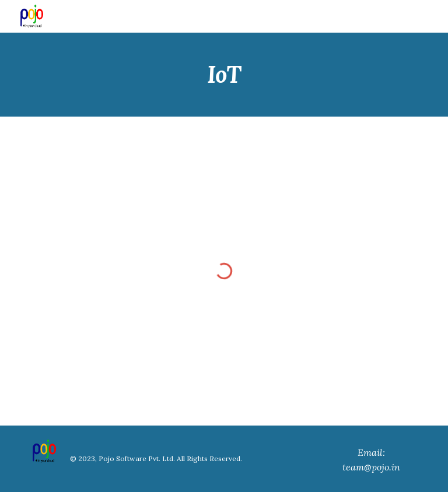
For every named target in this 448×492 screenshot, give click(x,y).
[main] (224, 75)
